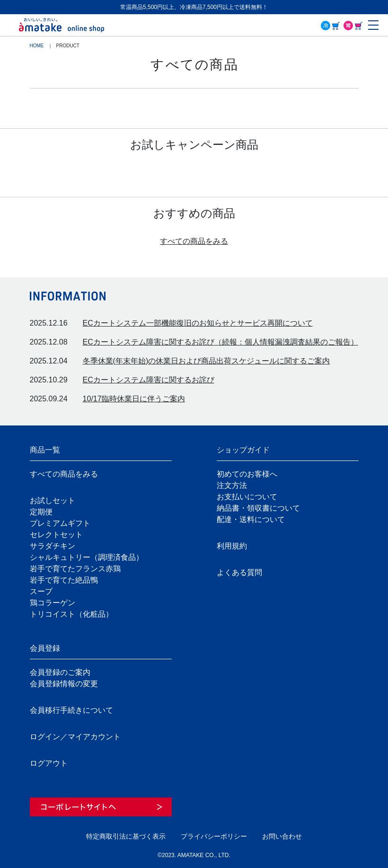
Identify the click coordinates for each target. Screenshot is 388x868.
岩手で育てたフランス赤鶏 (75, 569)
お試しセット (53, 500)
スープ (41, 591)
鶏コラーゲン (53, 603)
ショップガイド (243, 450)
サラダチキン (53, 546)
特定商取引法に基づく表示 (126, 836)
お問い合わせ (282, 836)
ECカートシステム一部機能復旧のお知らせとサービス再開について (198, 323)
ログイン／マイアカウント (75, 737)
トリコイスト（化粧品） (71, 614)
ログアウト (49, 763)
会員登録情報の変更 (64, 684)
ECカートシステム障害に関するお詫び (149, 380)
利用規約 (232, 546)
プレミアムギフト (60, 523)
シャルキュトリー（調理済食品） (87, 557)
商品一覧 (45, 450)
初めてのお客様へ (247, 474)
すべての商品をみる (194, 241)
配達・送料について (251, 519)
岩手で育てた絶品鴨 (64, 580)
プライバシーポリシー (214, 836)
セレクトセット (56, 535)
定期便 (41, 512)
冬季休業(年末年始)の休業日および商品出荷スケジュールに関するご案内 (207, 361)
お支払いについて (247, 497)
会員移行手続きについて (71, 710)
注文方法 (232, 485)
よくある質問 (239, 572)
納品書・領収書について (258, 508)
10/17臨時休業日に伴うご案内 (134, 399)
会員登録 (45, 648)
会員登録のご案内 (60, 672)
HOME (37, 46)
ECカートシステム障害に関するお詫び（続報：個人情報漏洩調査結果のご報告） (220, 342)
